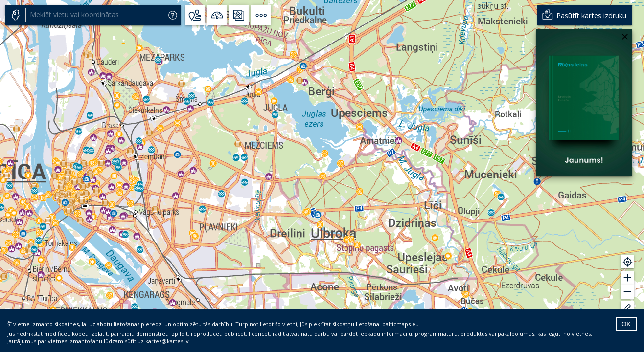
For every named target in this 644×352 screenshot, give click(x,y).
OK (626, 324)
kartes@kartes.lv (167, 341)
